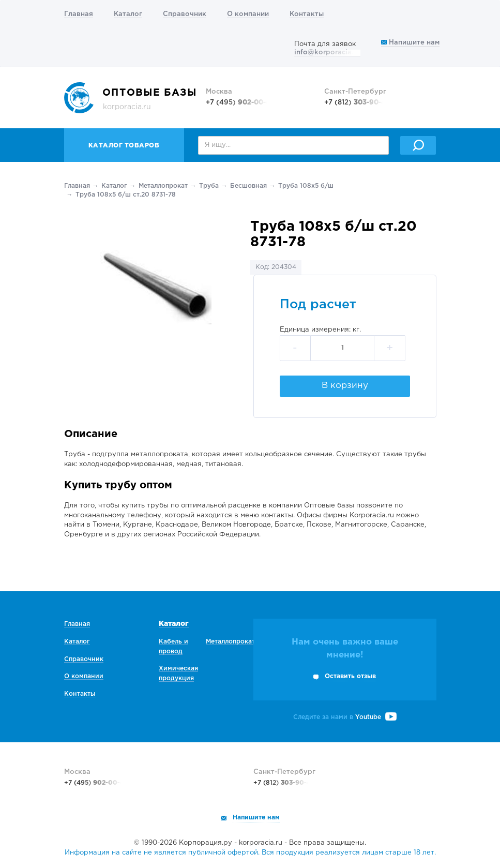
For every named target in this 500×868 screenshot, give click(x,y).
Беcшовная (248, 186)
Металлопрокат (163, 186)
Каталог (128, 14)
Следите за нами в (345, 717)
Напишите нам (410, 43)
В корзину (345, 386)
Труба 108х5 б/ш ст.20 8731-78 (126, 195)
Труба (209, 186)
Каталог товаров (124, 146)
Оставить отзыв (350, 676)
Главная (79, 14)
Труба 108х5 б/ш (306, 186)
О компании (248, 14)
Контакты (307, 14)
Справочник (185, 14)
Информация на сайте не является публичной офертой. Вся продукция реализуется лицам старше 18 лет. (250, 853)
